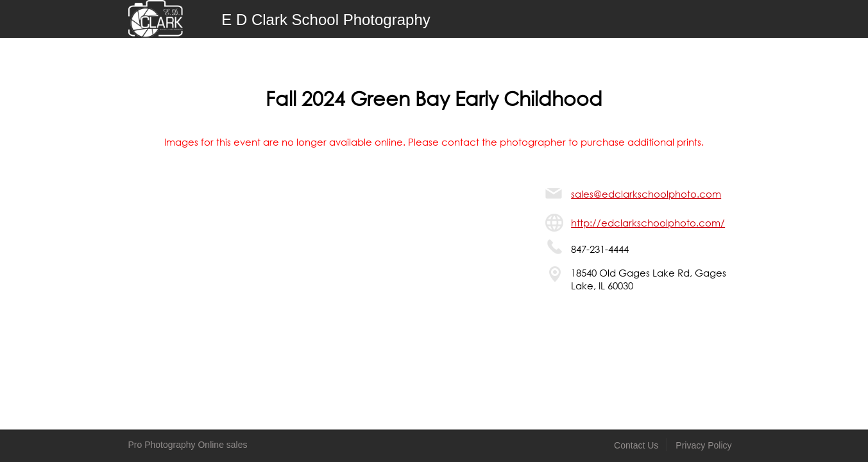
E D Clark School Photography (326, 20)
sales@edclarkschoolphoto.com (646, 194)
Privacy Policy (703, 445)
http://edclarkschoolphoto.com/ (648, 223)
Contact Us (636, 445)
